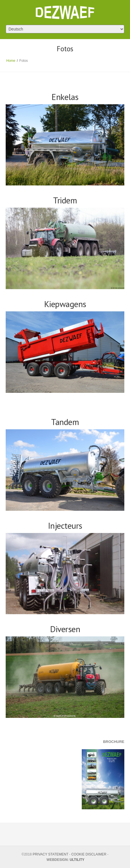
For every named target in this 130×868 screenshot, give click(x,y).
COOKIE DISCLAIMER (89, 854)
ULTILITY (77, 860)
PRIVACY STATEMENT (51, 854)
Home (11, 61)
